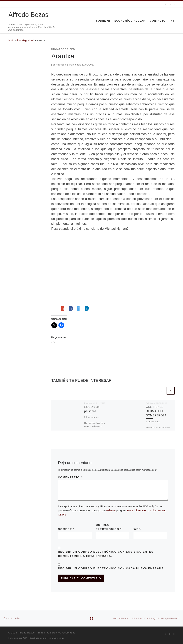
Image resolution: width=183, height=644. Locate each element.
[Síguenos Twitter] (170, 4)
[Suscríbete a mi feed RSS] (166, 4)
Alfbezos (61, 65)
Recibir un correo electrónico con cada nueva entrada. (112, 568)
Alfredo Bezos (26, 633)
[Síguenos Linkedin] (174, 4)
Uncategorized (25, 40)
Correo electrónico (109, 527)
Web (137, 529)
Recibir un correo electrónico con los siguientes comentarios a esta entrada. (106, 554)
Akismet (111, 510)
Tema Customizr (56, 638)
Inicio (11, 40)
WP (25, 638)
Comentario (70, 477)
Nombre (66, 529)
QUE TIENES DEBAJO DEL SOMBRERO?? (156, 411)
